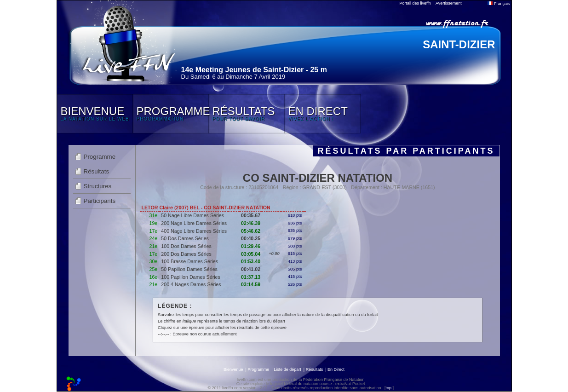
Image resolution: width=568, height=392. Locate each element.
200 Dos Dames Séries (186, 254)
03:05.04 (251, 254)
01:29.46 (251, 246)
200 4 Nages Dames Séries (191, 284)
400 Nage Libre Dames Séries (194, 231)
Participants (100, 201)
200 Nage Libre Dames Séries (194, 223)
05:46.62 (251, 231)
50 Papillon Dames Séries (189, 269)
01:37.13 (251, 277)
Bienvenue (233, 369)
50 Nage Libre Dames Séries (192, 215)
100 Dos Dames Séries (186, 246)
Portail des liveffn (415, 3)
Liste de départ (287, 369)
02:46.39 (251, 223)
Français (499, 4)
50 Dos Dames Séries (185, 238)
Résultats (97, 171)
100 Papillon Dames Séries (191, 277)
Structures (98, 186)
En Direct (336, 369)
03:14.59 (251, 284)
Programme (100, 157)
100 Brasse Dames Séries (189, 261)
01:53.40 (251, 261)
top (388, 388)
